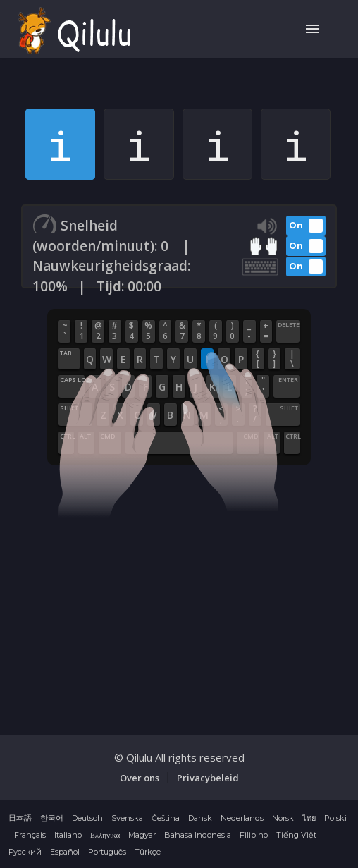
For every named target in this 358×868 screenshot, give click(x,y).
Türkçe (148, 852)
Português (107, 852)
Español (65, 852)
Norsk (283, 818)
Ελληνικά (105, 835)
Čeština (166, 818)
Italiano (68, 835)
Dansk (200, 818)
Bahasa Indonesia (198, 835)
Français (30, 835)
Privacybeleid (208, 778)
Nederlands (242, 818)
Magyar (142, 835)
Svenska (127, 818)
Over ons (140, 778)
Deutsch (87, 818)
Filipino (254, 835)
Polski (335, 818)
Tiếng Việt (296, 835)
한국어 (52, 818)
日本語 (20, 818)
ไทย (309, 818)
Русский (25, 852)
